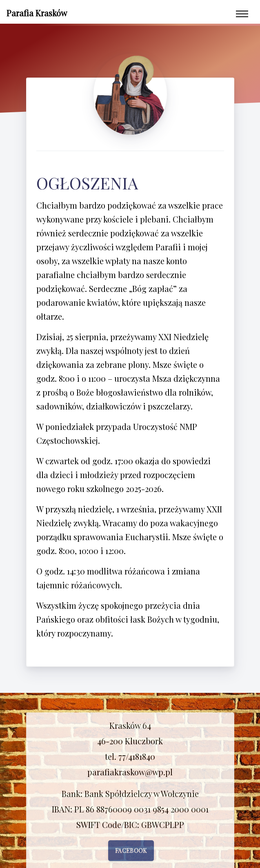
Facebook (131, 851)
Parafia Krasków (37, 13)
